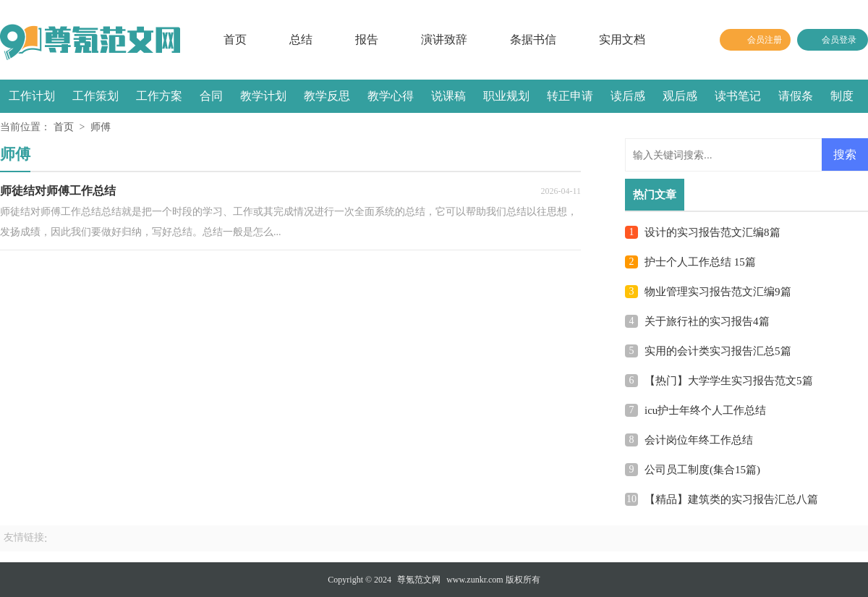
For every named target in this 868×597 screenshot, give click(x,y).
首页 (235, 39)
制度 (842, 96)
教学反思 (327, 96)
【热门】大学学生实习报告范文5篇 (729, 381)
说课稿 (448, 96)
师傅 (101, 127)
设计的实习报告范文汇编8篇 (712, 232)
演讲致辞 (444, 39)
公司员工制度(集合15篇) (702, 470)
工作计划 (32, 96)
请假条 (796, 96)
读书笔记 (738, 96)
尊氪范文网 (419, 580)
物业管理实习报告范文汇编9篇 (718, 292)
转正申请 (570, 96)
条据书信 (533, 39)
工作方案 (159, 96)
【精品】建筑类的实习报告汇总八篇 (731, 499)
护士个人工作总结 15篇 (700, 262)
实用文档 (622, 39)
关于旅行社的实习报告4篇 (707, 321)
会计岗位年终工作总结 (699, 440)
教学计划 (263, 96)
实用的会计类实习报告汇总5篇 (718, 351)
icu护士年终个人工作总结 (705, 410)
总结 (301, 39)
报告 (367, 39)
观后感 (680, 96)
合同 (211, 96)
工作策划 (95, 96)
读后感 (628, 96)
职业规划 (506, 96)
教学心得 (391, 96)
